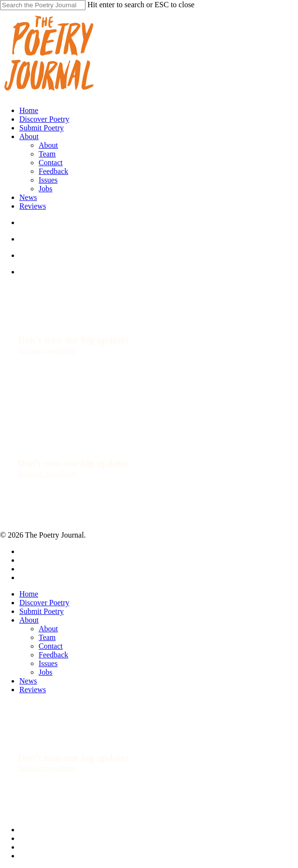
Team (47, 637)
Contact (51, 646)
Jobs (45, 672)
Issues (48, 663)
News (28, 681)
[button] (47, 350)
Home (29, 594)
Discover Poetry (44, 603)
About (29, 620)
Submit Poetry (42, 611)
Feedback (53, 655)
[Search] (43, 5)
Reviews (33, 690)
